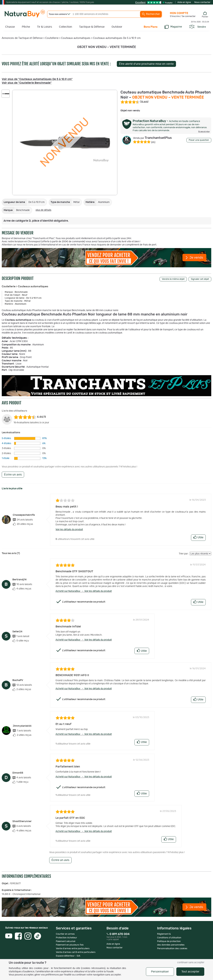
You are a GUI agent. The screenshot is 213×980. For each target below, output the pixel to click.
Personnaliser (160, 972)
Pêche (26, 27)
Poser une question (199, 140)
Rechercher (151, 14)
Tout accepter (190, 972)
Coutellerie (52, 38)
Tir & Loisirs (45, 27)
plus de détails (43, 210)
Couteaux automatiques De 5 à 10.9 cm (117, 38)
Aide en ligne (184, 2)
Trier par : (184, 554)
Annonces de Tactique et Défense (22, 38)
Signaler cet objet (200, 279)
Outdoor (117, 27)
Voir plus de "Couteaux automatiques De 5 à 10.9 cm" (37, 79)
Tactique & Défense (92, 27)
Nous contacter (202, 2)
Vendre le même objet (173, 279)
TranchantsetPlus (152, 138)
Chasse (10, 27)
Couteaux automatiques (76, 38)
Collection (66, 27)
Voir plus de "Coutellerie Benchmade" (27, 83)
